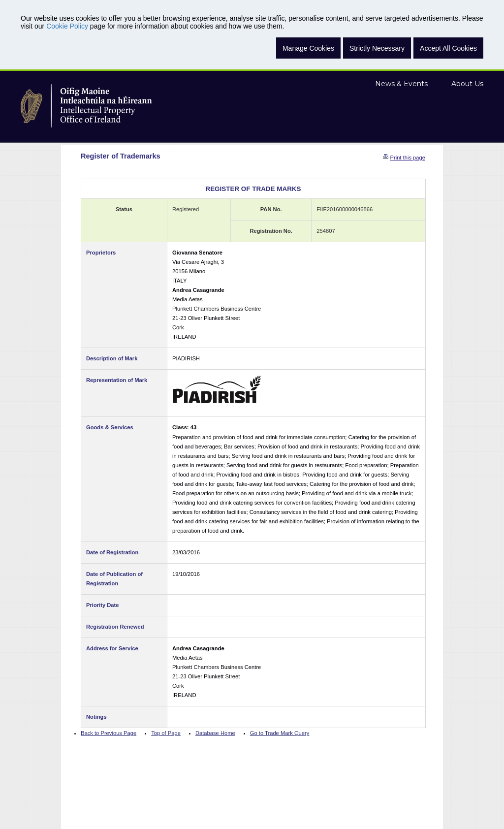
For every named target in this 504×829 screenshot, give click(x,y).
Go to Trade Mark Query (280, 733)
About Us (467, 84)
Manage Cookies (308, 48)
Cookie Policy (67, 26)
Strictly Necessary (377, 48)
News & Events (401, 84)
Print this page (408, 158)
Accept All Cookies (448, 48)
